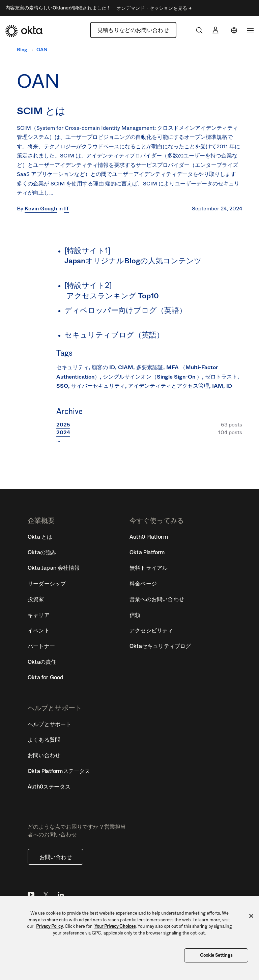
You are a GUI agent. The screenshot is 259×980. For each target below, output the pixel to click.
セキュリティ (73, 367)
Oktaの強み (42, 552)
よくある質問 (44, 740)
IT (67, 209)
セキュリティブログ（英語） (114, 335)
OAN (42, 50)
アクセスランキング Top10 (113, 296)
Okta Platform (147, 552)
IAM (218, 386)
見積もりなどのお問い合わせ (133, 30)
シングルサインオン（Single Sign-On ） (152, 377)
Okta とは (40, 537)
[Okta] (24, 31)
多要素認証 (150, 367)
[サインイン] (215, 30)
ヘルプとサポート (50, 724)
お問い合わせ (56, 857)
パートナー (41, 646)
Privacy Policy (49, 926)
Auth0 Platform (149, 537)
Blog (22, 50)
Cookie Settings (216, 955)
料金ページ (143, 584)
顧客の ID (103, 367)
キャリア (39, 615)
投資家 (36, 599)
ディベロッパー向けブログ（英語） (125, 310)
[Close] (251, 916)
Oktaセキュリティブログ (160, 646)
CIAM (126, 367)
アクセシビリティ (151, 630)
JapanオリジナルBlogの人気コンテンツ (134, 261)
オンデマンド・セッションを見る (152, 8)
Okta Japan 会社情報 (54, 568)
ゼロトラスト (221, 377)
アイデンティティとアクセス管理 (169, 386)
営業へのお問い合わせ (157, 599)
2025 (63, 425)
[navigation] (250, 30)
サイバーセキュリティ (98, 386)
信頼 (135, 615)
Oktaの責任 (42, 662)
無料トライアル (149, 568)
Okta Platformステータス (59, 771)
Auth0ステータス (49, 786)
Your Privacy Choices (115, 926)
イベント (39, 630)
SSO (62, 386)
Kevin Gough (41, 209)
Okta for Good (46, 677)
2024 (63, 432)
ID (229, 386)
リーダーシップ (47, 584)
